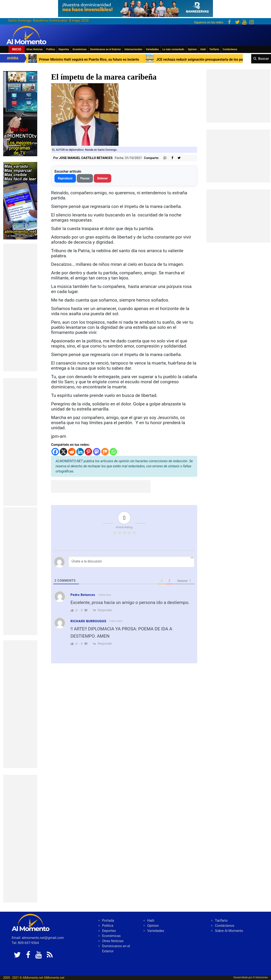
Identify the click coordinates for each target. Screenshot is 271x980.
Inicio (17, 49)
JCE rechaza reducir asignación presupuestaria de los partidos (214, 59)
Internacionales (133, 49)
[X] (63, 452)
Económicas (80, 49)
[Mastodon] (97, 452)
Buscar (264, 59)
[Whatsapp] (113, 452)
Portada (108, 921)
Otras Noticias (35, 49)
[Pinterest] (88, 452)
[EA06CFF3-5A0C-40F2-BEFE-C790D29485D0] (20, 113)
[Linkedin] (80, 452)
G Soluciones (260, 977)
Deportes (64, 49)
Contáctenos (230, 49)
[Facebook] (55, 452)
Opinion (192, 49)
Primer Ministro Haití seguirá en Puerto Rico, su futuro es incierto (99, 59)
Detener (103, 178)
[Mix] (105, 452)
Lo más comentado (173, 49)
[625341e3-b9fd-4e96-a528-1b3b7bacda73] (135, 7)
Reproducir (65, 178)
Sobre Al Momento (229, 931)
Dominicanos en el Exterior (106, 49)
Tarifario (214, 49)
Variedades (152, 49)
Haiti (203, 49)
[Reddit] (72, 452)
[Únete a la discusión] (131, 562)
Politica (51, 49)
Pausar (85, 178)
